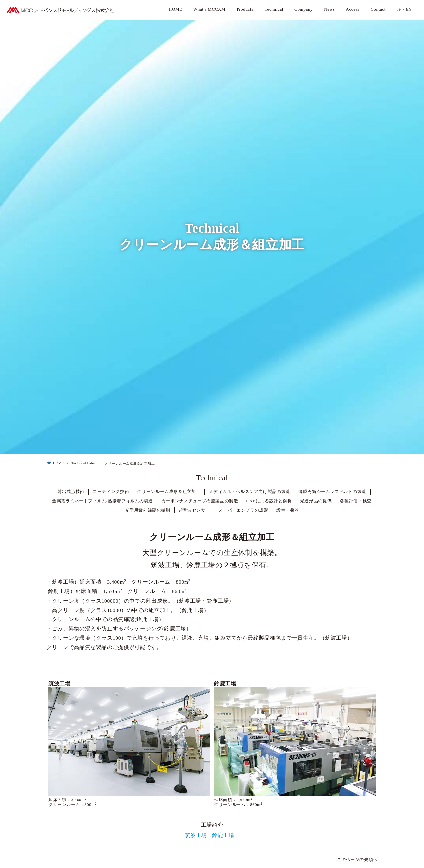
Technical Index (83, 463)
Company (304, 9)
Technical (274, 9)
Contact (378, 9)
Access (353, 9)
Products (245, 9)
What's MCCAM (209, 9)
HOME (175, 9)
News (329, 9)
